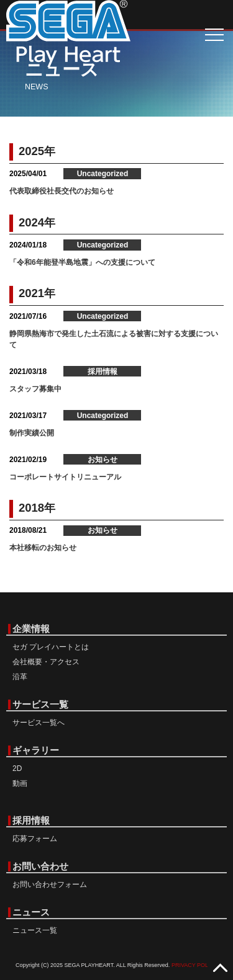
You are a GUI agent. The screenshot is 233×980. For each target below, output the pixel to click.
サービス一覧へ (39, 723)
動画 (20, 783)
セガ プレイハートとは (51, 647)
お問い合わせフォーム (50, 884)
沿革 (20, 677)
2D (17, 768)
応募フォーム (35, 839)
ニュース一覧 (35, 930)
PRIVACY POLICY (194, 965)
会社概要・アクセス (46, 662)
